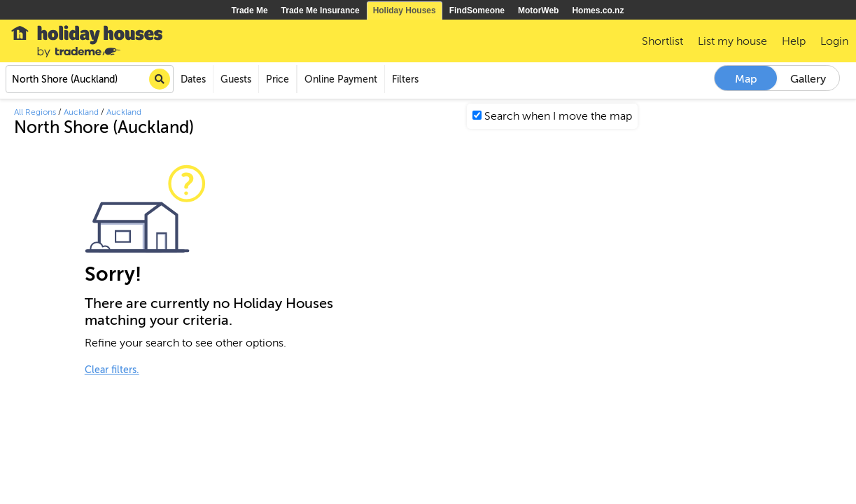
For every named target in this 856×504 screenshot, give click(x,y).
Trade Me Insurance (321, 10)
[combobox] (90, 79)
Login (834, 41)
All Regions (35, 112)
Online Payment (341, 79)
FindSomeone (477, 10)
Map (746, 79)
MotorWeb (538, 10)
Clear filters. (112, 370)
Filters (405, 79)
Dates (193, 79)
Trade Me (250, 10)
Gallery (808, 79)
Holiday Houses (405, 10)
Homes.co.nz (598, 10)
